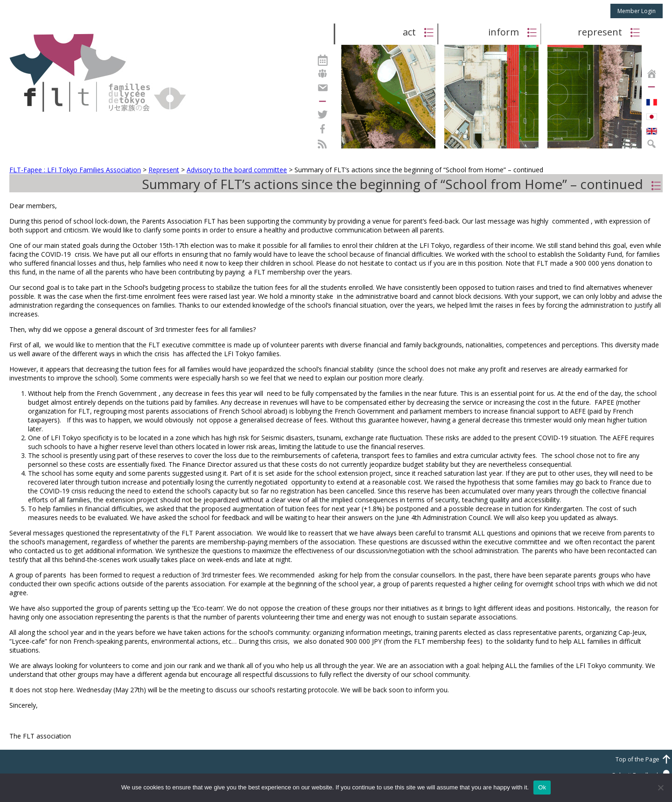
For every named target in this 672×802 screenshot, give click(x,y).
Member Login (637, 11)
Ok (542, 787)
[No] (660, 788)
